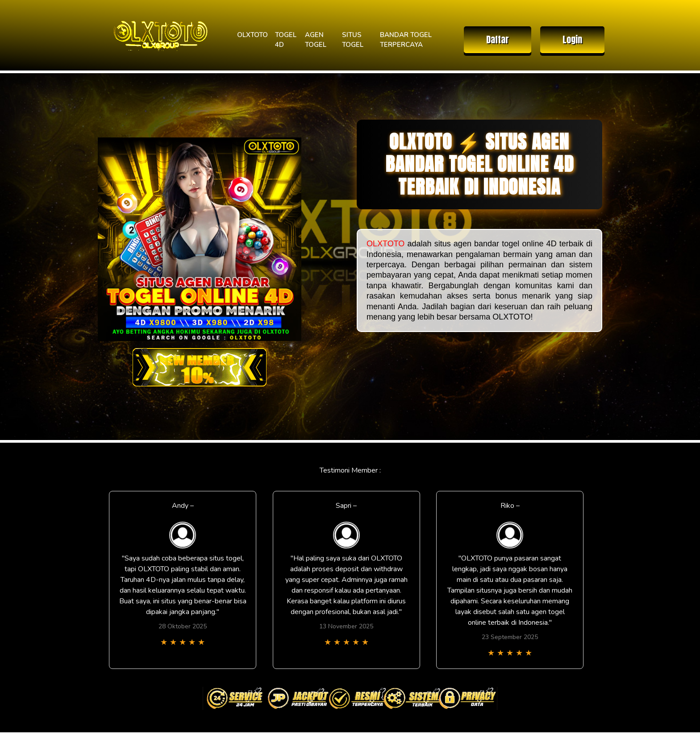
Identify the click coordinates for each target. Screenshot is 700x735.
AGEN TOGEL (316, 40)
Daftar (498, 39)
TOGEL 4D (286, 40)
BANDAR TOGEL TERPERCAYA (406, 40)
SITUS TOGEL (353, 40)
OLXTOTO (252, 35)
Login (572, 39)
